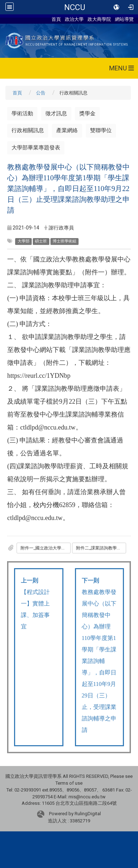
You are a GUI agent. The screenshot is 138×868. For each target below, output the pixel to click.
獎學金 (87, 113)
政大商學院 (99, 19)
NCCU (75, 7)
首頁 (56, 19)
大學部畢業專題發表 (36, 148)
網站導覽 (124, 19)
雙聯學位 (101, 130)
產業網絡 (67, 130)
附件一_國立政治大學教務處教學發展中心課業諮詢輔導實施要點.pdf (46, 548)
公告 (41, 93)
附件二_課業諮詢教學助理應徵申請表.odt (101, 548)
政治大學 (74, 19)
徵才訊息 (56, 113)
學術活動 (22, 113)
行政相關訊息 (28, 130)
